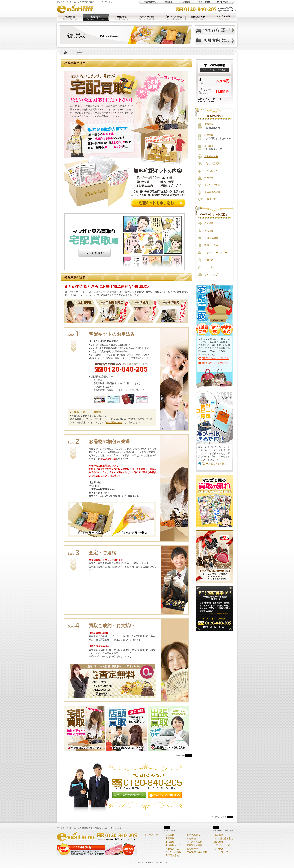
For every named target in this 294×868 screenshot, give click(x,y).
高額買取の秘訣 (195, 845)
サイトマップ (225, 2)
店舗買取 (209, 124)
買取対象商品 (147, 17)
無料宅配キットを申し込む (215, 363)
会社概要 (186, 2)
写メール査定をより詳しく (215, 464)
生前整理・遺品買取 (197, 852)
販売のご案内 (211, 245)
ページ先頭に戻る (177, 755)
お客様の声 (210, 199)
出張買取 (121, 17)
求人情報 (209, 231)
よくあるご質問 (212, 185)
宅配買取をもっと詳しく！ (215, 358)
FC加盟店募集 (211, 238)
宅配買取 (96, 17)
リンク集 (209, 267)
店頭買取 (70, 17)
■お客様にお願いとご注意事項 (85, 412)
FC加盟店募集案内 (224, 839)
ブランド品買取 (173, 17)
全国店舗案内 (198, 17)
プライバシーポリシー (216, 253)
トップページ (224, 17)
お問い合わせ (204, 2)
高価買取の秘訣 (114, 422)
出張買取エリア (173, 845)
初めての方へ (148, 2)
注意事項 (168, 2)
